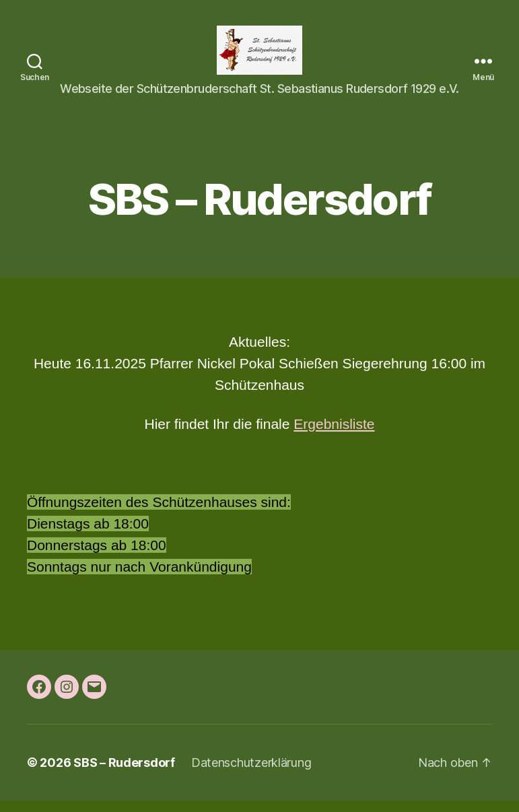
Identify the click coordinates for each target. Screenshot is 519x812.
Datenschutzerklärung (251, 774)
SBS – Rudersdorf (124, 774)
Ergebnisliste (334, 435)
